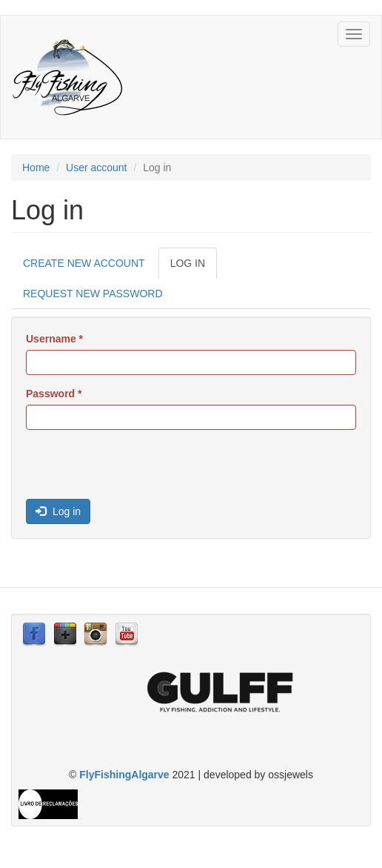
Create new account (84, 263)
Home (36, 168)
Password (54, 394)
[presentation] (138, 470)
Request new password (93, 294)
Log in (194, 267)
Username (54, 339)
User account (96, 168)
